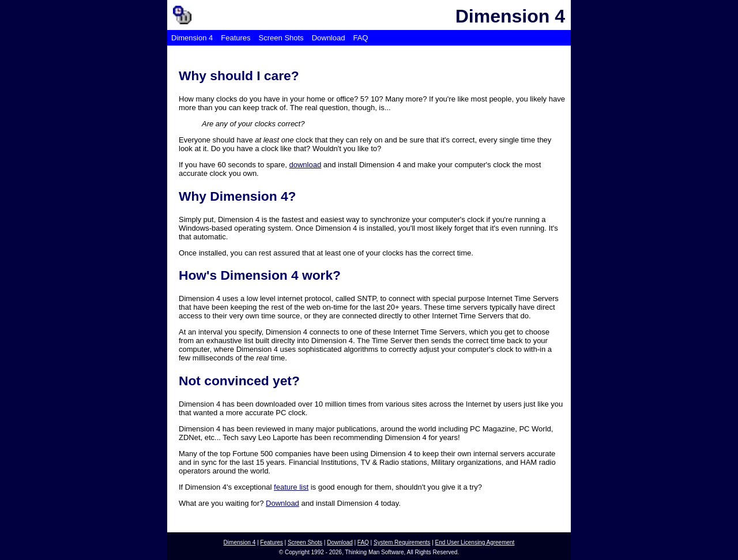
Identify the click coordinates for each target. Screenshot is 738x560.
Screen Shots (281, 38)
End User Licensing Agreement (475, 542)
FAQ (360, 38)
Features (236, 38)
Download (329, 38)
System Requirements (402, 542)
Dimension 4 (192, 38)
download (306, 165)
